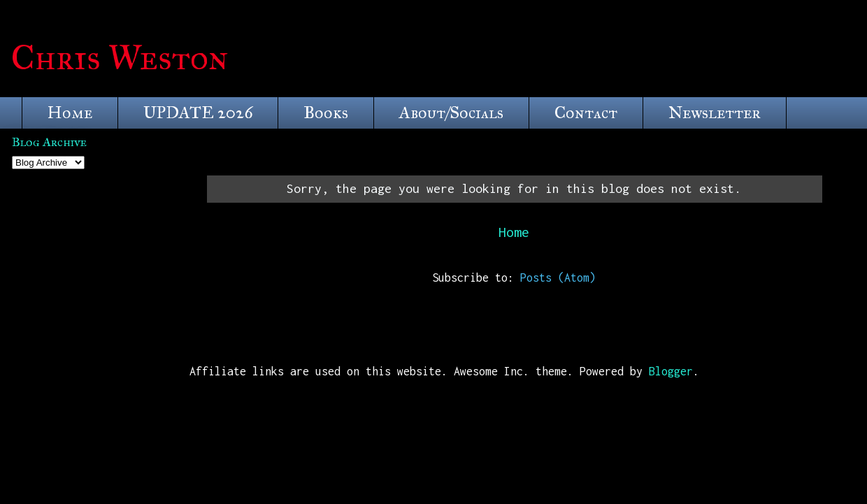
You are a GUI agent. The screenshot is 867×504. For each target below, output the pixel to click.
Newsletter (715, 113)
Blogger (671, 371)
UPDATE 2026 (198, 113)
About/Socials (451, 113)
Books (326, 113)
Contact (586, 113)
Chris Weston (120, 58)
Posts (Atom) (558, 278)
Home (70, 113)
